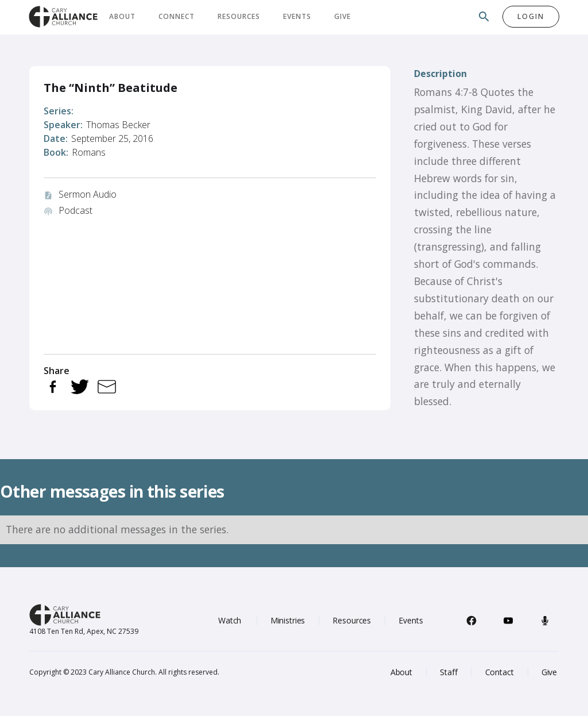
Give (343, 16)
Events (297, 16)
